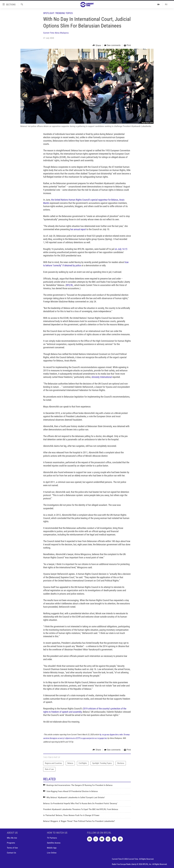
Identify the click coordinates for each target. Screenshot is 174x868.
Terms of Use (12, 848)
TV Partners (52, 838)
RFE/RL (70, 285)
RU (166, 4)
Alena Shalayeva (62, 33)
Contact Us (11, 853)
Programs (11, 843)
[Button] (97, 45)
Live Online (52, 853)
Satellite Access (54, 843)
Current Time (49, 33)
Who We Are (12, 838)
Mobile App (52, 848)
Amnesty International (102, 377)
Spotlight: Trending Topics (58, 13)
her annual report (78, 229)
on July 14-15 (121, 249)
